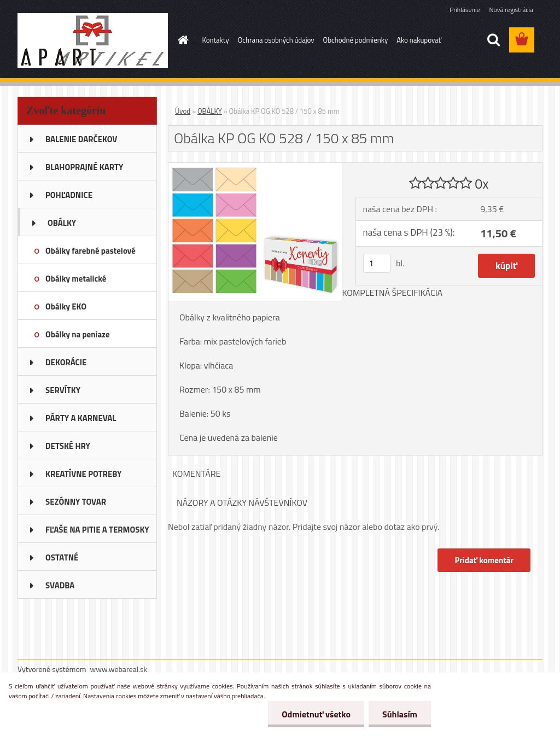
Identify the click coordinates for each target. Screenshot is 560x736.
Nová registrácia (511, 10)
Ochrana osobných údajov (276, 40)
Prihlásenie (465, 10)
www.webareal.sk (119, 669)
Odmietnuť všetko (316, 714)
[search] (493, 40)
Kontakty (216, 40)
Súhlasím (400, 714)
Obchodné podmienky (356, 40)
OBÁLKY (210, 111)
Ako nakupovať (419, 40)
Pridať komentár (484, 560)
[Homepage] (182, 40)
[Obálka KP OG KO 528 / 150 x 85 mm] (255, 167)
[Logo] (93, 40)
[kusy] (377, 263)
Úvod (183, 111)
